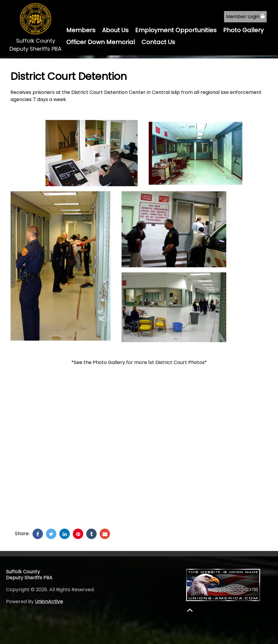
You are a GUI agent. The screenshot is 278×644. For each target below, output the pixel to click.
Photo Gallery (243, 30)
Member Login (245, 17)
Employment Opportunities (176, 30)
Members (81, 30)
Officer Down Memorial (101, 42)
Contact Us (158, 42)
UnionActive (49, 602)
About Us (115, 30)
